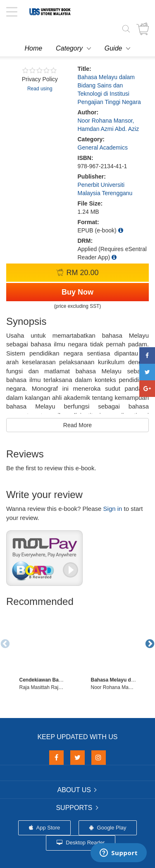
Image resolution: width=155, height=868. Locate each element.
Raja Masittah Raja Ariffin (47, 687)
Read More (77, 425)
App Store (45, 828)
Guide (113, 48)
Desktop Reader (81, 843)
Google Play (108, 828)
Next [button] (149, 643)
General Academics (103, 147)
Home (34, 48)
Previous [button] (4, 643)
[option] (42, 651)
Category (69, 48)
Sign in (113, 509)
